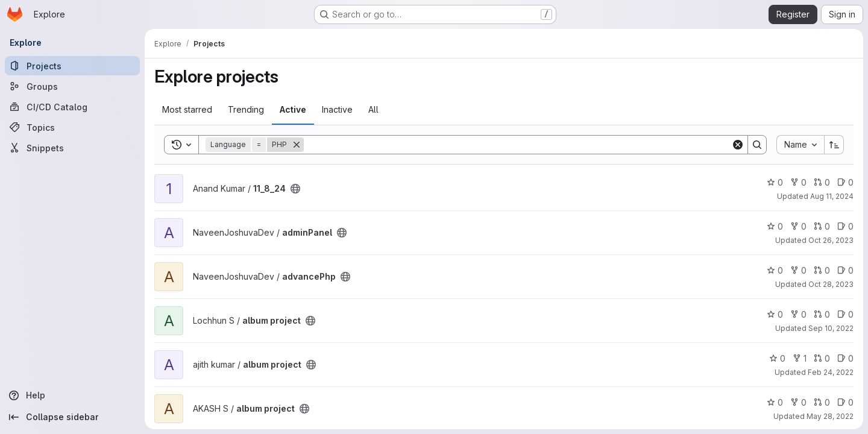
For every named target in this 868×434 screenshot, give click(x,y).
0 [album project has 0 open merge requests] (822, 314)
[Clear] (738, 145)
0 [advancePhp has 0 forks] (798, 270)
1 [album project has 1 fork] (800, 358)
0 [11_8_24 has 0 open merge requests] (822, 182)
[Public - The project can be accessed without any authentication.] (295, 189)
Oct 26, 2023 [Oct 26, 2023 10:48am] (831, 240)
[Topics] (72, 127)
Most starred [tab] (187, 109)
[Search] (517, 145)
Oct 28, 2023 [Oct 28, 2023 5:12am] (831, 284)
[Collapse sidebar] (72, 417)
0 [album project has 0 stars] (775, 314)
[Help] (72, 395)
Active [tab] (293, 109)
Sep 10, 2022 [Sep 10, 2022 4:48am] (831, 328)
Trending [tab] (246, 109)
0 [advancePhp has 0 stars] (775, 270)
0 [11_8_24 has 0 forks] (798, 182)
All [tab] (373, 109)
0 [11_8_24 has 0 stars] (775, 182)
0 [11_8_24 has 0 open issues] (845, 182)
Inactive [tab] (337, 109)
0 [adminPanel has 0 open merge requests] (822, 226)
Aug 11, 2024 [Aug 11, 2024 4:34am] (832, 196)
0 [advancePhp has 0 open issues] (845, 270)
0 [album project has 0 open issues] (845, 314)
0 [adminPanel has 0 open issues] (845, 226)
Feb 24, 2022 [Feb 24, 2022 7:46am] (831, 372)
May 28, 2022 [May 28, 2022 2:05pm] (830, 416)
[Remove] (297, 145)
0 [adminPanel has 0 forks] (798, 226)
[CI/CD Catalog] (72, 107)
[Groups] (72, 86)
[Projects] (72, 66)
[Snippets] (72, 148)
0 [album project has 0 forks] (798, 314)
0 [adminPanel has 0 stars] (775, 226)
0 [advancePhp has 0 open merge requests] (822, 270)
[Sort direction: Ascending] (834, 145)
